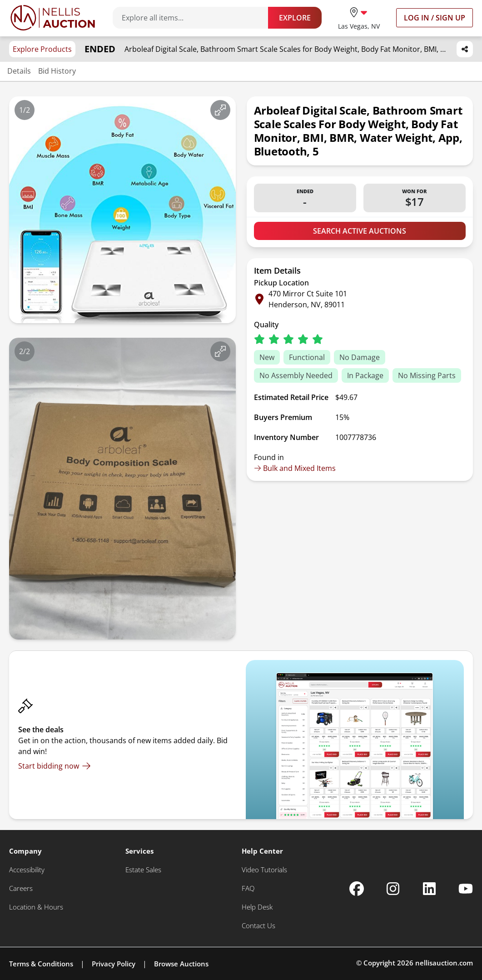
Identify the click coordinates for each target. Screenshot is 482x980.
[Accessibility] (27, 870)
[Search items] (195, 18)
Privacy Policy (114, 964)
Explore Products (42, 49)
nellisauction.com (444, 963)
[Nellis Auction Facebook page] (357, 889)
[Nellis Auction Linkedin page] (429, 889)
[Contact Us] (258, 926)
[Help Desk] (257, 907)
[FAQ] (248, 888)
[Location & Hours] (36, 907)
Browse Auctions (181, 964)
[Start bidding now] (55, 766)
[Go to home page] (53, 18)
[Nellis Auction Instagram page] (393, 889)
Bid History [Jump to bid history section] (57, 71)
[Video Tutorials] (264, 870)
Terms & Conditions (41, 964)
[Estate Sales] (143, 870)
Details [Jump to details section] (19, 71)
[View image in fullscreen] (220, 110)
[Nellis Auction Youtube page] (466, 889)
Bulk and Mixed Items (295, 468)
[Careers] (21, 888)
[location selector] (359, 17)
